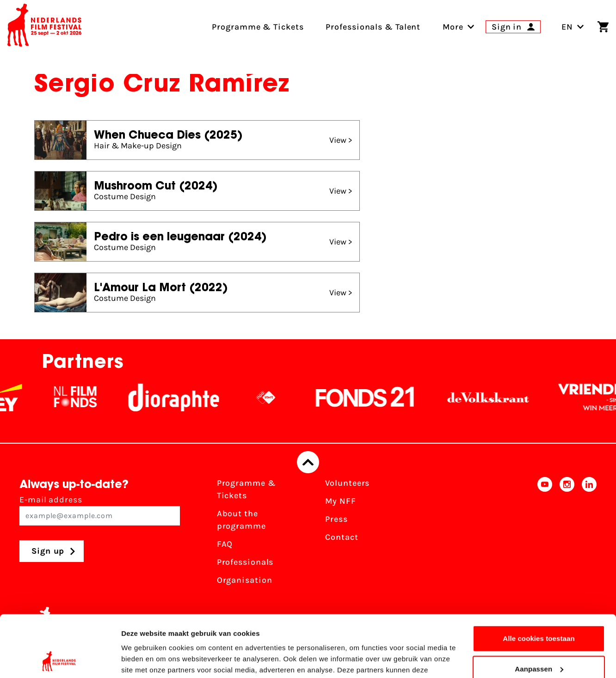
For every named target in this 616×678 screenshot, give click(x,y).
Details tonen (143, 660)
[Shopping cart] (603, 27)
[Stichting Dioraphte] (180, 397)
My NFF (340, 501)
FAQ (225, 544)
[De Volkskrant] (495, 397)
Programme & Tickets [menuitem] (258, 27)
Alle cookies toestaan (539, 581)
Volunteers (347, 483)
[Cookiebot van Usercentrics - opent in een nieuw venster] (60, 660)
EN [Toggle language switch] (573, 27)
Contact (342, 537)
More (453, 27)
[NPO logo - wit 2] (272, 397)
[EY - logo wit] (15, 397)
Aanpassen (539, 611)
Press (336, 519)
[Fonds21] (372, 397)
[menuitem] (453, 27)
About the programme (241, 520)
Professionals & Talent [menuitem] (373, 27)
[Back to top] (308, 462)
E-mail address (100, 510)
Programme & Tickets (246, 489)
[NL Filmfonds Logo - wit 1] (82, 397)
